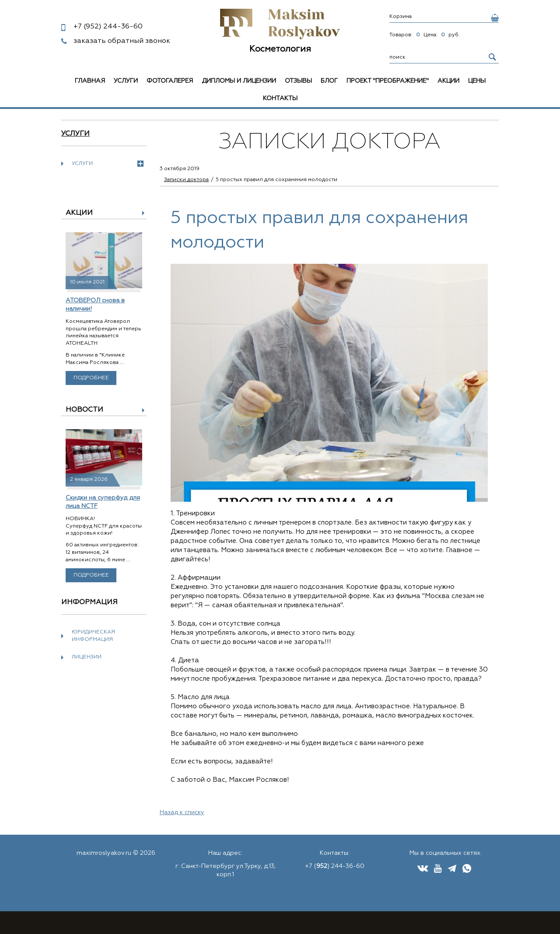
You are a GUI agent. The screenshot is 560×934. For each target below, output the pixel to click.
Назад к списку (182, 812)
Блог (329, 81)
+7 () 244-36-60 (335, 866)
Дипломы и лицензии (239, 81)
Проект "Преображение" (388, 81)
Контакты (280, 98)
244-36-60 (108, 27)
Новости (84, 410)
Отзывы (298, 81)
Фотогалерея (170, 81)
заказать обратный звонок (122, 41)
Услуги (126, 81)
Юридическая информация (93, 636)
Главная (90, 81)
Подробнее (91, 378)
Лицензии (87, 657)
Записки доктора (186, 180)
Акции (448, 81)
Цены (477, 81)
